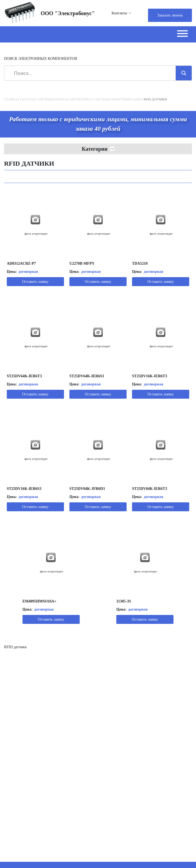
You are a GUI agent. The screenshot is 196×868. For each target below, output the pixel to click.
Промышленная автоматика (65, 99)
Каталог (29, 99)
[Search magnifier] (184, 73)
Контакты (119, 13)
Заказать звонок (170, 15)
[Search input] (92, 73)
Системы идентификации (118, 99)
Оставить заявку (35, 282)
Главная (12, 99)
